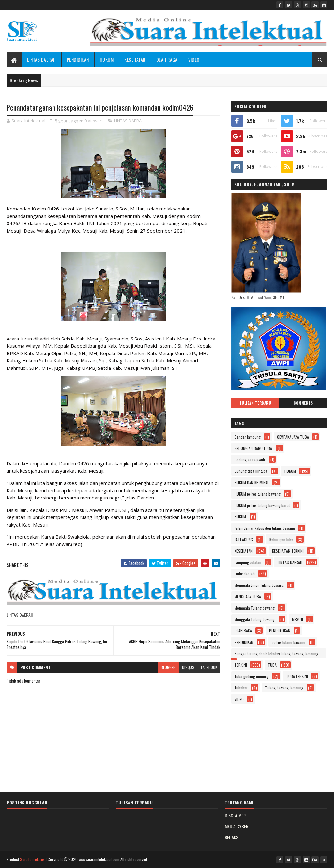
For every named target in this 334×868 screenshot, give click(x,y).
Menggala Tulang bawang (255, 608)
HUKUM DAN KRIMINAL (252, 482)
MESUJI (297, 619)
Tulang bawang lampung (284, 688)
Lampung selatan (248, 562)
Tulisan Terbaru (255, 403)
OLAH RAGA (167, 59)
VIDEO (194, 59)
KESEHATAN (135, 59)
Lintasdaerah (245, 574)
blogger (168, 667)
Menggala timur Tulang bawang (259, 585)
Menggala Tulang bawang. (255, 619)
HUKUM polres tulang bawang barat (262, 505)
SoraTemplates (32, 859)
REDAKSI (232, 837)
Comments (303, 403)
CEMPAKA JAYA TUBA (293, 437)
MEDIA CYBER (236, 826)
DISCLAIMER (235, 815)
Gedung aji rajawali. (250, 460)
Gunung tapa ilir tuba (251, 471)
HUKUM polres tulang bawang (258, 494)
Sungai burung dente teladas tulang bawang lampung (276, 653)
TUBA (272, 665)
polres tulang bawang (288, 642)
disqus (188, 667)
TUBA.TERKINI (297, 676)
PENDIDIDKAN (280, 631)
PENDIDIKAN (78, 59)
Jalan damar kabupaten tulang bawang (265, 528)
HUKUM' (241, 517)
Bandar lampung (248, 437)
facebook (209, 667)
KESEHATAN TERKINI (288, 551)
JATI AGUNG (244, 539)
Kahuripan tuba (281, 539)
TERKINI (241, 665)
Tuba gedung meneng (252, 676)
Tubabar (241, 688)
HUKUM (107, 59)
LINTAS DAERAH (42, 59)
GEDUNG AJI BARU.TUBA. (254, 448)
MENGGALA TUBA (248, 596)
